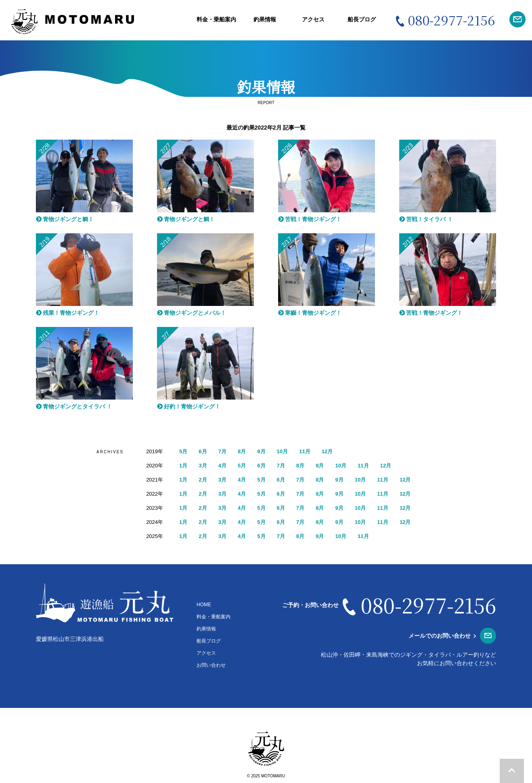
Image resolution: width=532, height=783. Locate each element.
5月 (184, 451)
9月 (264, 451)
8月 (244, 451)
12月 (332, 451)
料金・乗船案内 (216, 19)
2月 (204, 479)
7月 (224, 451)
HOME (204, 605)
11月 (309, 451)
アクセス (313, 19)
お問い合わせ (211, 665)
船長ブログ (362, 19)
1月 (184, 465)
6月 (204, 451)
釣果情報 (265, 19)
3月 (204, 465)
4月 (224, 465)
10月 (286, 451)
